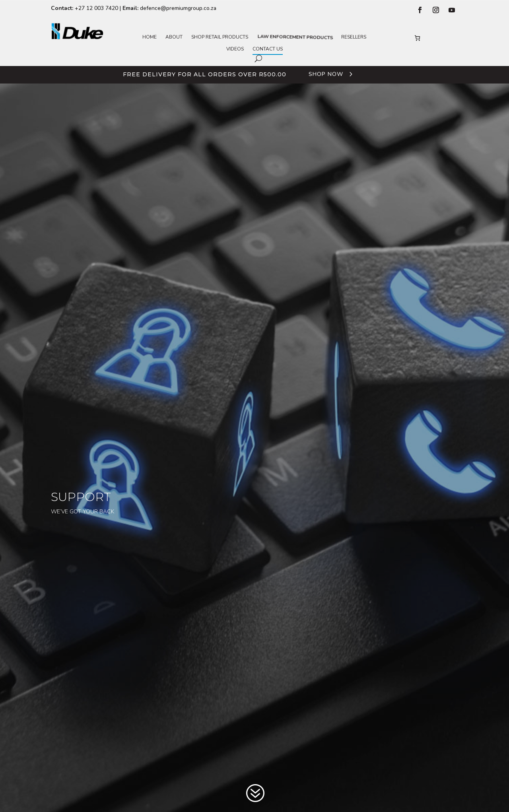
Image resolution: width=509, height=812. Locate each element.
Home (150, 37)
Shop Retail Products (220, 37)
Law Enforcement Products (295, 37)
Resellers (354, 37)
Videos (235, 49)
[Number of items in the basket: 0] (417, 38)
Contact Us (268, 49)
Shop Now (326, 74)
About (174, 37)
